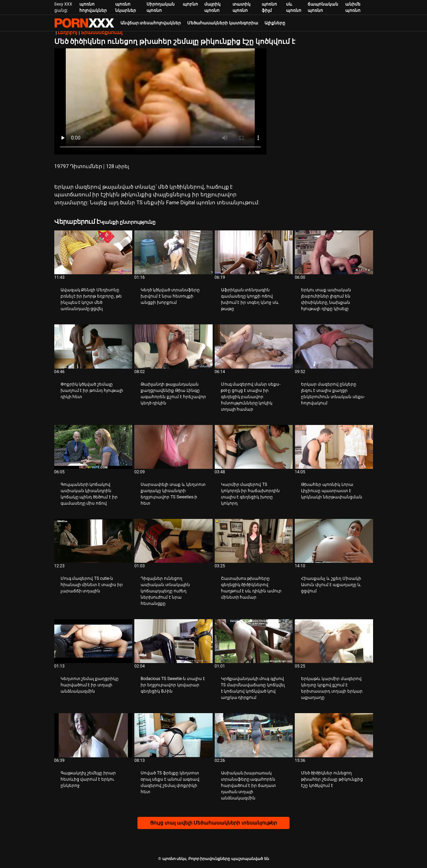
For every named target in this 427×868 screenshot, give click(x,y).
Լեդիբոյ (68, 32)
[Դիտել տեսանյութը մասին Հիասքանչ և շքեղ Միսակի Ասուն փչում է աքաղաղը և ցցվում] (334, 541)
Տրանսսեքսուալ (102, 32)
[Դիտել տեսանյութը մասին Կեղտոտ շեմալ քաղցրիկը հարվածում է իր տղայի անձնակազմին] (93, 641)
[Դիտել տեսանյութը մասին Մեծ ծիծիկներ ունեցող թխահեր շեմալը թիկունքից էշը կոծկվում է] (334, 735)
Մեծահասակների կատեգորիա (223, 23)
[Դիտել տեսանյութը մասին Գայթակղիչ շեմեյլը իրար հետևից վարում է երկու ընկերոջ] (93, 735)
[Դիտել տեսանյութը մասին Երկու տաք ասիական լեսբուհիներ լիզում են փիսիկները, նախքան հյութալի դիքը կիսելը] (334, 252)
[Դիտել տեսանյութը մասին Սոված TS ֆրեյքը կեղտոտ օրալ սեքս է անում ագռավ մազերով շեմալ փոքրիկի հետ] (173, 735)
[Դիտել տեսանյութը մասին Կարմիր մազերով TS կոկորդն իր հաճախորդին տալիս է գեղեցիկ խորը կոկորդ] (254, 447)
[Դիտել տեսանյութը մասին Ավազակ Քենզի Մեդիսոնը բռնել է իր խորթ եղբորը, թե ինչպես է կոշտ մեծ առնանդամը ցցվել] (93, 252)
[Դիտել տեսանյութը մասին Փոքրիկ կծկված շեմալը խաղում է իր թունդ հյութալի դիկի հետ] (93, 346)
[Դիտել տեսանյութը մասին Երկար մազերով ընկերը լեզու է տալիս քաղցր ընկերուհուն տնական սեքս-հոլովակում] (334, 346)
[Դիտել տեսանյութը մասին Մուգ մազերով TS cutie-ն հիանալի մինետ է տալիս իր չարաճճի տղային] (93, 541)
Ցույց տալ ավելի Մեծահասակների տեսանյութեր (213, 823)
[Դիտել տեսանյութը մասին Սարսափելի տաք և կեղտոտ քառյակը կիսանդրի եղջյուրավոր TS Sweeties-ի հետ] (173, 447)
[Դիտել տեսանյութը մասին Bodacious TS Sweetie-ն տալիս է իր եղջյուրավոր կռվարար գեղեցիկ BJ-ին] (173, 641)
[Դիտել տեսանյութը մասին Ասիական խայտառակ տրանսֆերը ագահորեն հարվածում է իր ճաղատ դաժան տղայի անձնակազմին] (254, 735)
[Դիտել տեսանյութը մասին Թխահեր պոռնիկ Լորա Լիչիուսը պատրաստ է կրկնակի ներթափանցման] (334, 447)
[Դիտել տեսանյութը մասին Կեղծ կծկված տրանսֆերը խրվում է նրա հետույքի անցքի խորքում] (173, 252)
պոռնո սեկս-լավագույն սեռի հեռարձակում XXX (84, 23)
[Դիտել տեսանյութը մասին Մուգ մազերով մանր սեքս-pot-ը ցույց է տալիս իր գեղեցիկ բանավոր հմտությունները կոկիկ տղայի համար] (254, 346)
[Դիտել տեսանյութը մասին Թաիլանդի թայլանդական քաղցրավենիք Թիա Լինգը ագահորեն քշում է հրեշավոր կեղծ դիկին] (173, 346)
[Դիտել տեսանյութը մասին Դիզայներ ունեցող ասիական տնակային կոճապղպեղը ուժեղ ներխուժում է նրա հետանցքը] (173, 541)
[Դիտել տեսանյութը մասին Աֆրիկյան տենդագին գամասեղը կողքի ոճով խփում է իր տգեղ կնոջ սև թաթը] (254, 252)
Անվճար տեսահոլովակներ (151, 23)
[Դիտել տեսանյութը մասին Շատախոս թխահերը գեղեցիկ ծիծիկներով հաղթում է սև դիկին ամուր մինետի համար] (254, 541)
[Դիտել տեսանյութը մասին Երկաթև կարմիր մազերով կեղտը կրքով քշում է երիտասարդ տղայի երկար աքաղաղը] (334, 641)
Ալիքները (275, 23)
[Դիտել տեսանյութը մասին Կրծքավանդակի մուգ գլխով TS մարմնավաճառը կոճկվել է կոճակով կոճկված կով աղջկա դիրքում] (254, 641)
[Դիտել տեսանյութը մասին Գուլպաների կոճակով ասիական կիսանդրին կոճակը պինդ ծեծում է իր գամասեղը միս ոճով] (93, 447)
